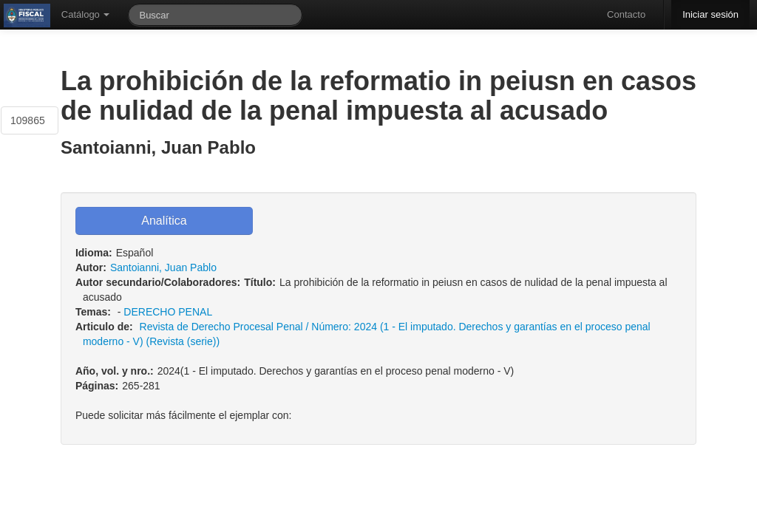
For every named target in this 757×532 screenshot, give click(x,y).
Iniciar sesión (710, 14)
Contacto (626, 14)
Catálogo (86, 14)
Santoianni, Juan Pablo (163, 267)
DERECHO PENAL (167, 312)
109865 (28, 120)
